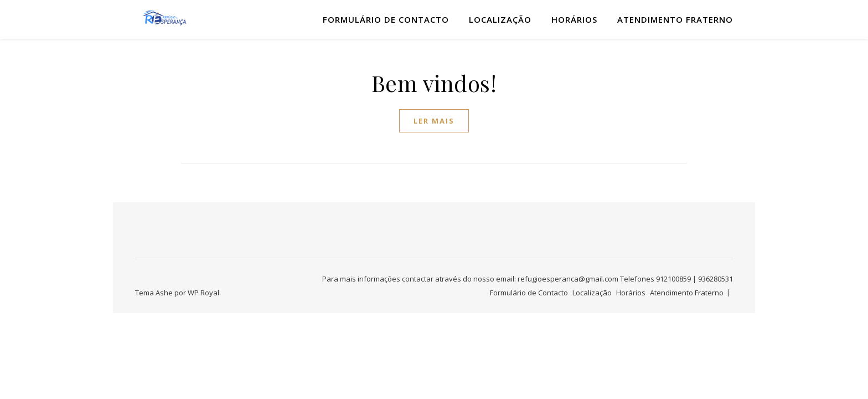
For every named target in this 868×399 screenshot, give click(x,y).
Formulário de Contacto (386, 19)
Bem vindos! (434, 83)
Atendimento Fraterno (675, 19)
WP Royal (203, 293)
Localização (500, 19)
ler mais (434, 121)
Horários (574, 19)
